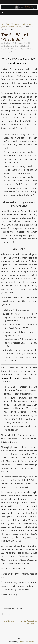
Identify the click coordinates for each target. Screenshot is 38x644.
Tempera (22, 642)
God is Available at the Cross (29, 622)
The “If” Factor (9, 621)
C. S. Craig (7, 43)
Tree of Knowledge (13, 24)
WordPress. (32, 642)
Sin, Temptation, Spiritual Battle (20, 49)
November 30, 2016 (23, 43)
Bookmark (7, 614)
